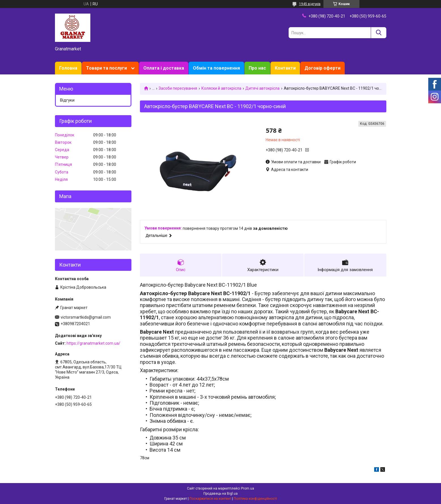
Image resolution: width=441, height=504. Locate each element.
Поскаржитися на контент (210, 499)
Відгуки (67, 100)
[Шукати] (379, 33)
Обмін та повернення (216, 68)
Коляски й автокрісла (221, 88)
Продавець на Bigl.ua (221, 494)
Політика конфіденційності (255, 499)
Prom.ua (248, 488)
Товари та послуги (106, 68)
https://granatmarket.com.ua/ (93, 343)
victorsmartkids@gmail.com (86, 317)
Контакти (285, 68)
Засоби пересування (178, 88)
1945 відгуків (310, 4)
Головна (68, 68)
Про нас (257, 68)
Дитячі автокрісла (262, 88)
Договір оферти (322, 68)
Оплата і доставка (164, 68)
